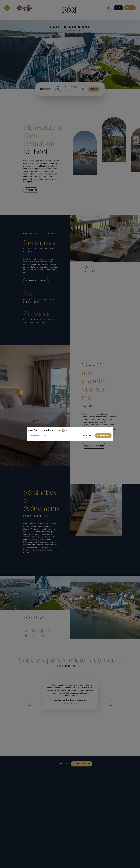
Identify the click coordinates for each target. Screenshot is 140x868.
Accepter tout (103, 436)
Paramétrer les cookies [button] (37, 435)
